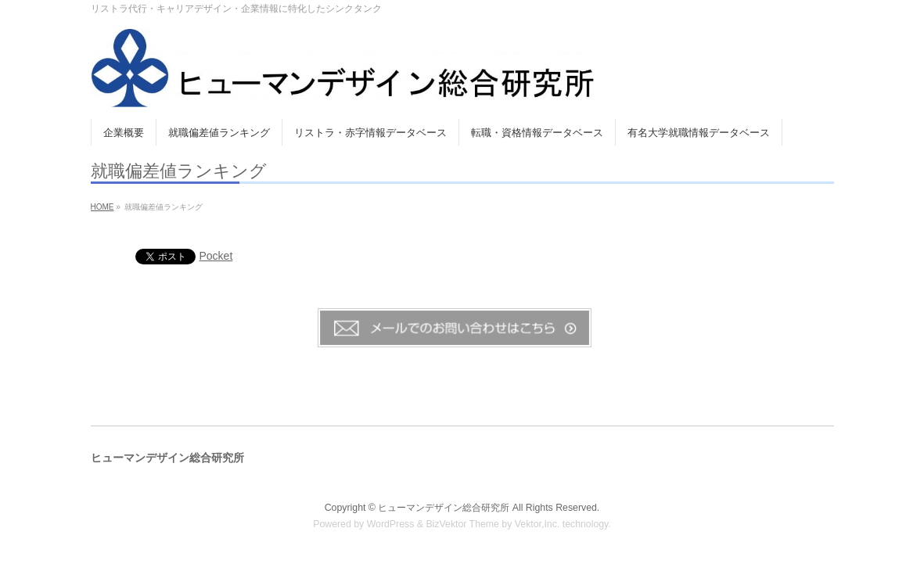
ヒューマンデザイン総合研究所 (444, 508)
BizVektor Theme (462, 524)
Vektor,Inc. (538, 524)
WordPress (391, 524)
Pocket (216, 256)
